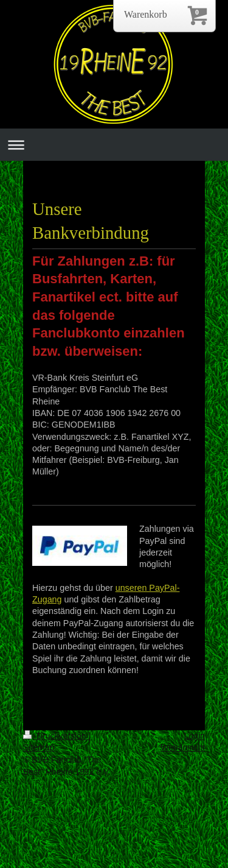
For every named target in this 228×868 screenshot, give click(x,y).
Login (195, 736)
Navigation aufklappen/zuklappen (114, 145)
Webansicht (183, 747)
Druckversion (56, 736)
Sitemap (39, 747)
